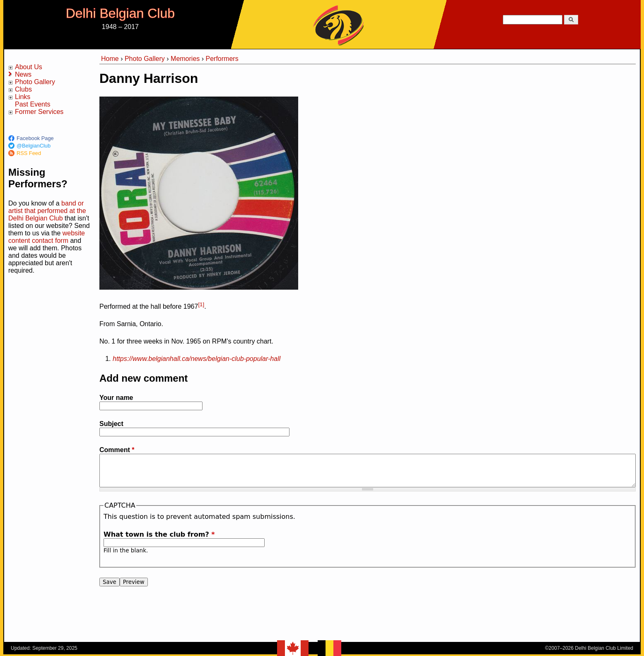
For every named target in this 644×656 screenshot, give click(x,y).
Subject (111, 424)
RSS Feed (29, 153)
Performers (222, 59)
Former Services (39, 112)
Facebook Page (35, 138)
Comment (117, 450)
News (23, 74)
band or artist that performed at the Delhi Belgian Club (47, 211)
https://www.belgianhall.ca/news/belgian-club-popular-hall (197, 359)
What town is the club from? (159, 534)
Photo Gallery (35, 82)
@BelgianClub (34, 146)
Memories (185, 59)
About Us (29, 67)
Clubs (23, 89)
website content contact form (47, 237)
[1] (201, 304)
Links (23, 97)
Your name (116, 398)
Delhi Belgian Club (120, 13)
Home (110, 59)
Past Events (33, 104)
